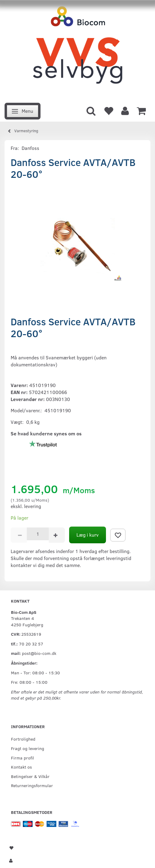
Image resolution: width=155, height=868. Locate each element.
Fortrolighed (23, 739)
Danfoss (30, 148)
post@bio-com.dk (39, 653)
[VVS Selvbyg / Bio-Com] (77, 50)
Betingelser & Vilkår (30, 776)
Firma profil (23, 758)
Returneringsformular (32, 785)
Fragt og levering (28, 748)
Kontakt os (21, 767)
